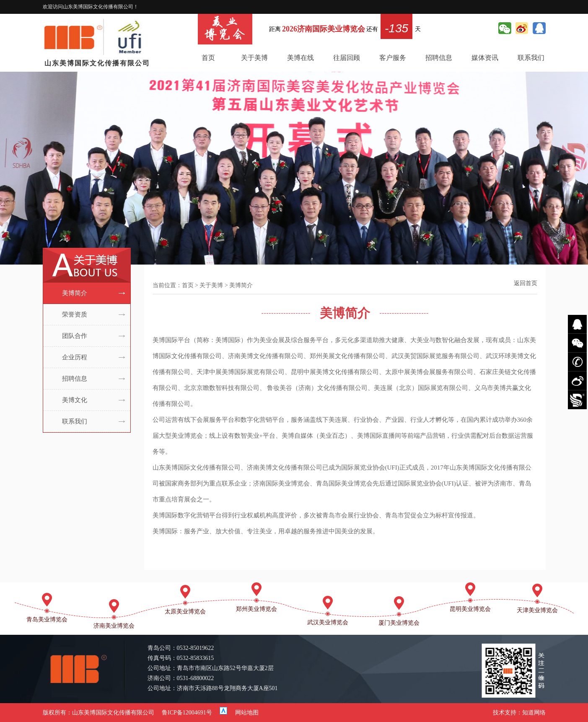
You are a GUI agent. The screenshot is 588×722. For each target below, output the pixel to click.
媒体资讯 (485, 58)
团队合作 (75, 336)
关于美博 (254, 58)
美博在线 (300, 58)
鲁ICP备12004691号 (187, 713)
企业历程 (75, 357)
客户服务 (393, 58)
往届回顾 (347, 58)
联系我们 (531, 58)
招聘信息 (439, 58)
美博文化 (75, 400)
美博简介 (75, 293)
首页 (208, 58)
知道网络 (534, 713)
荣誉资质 (75, 314)
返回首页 (526, 283)
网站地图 (247, 713)
